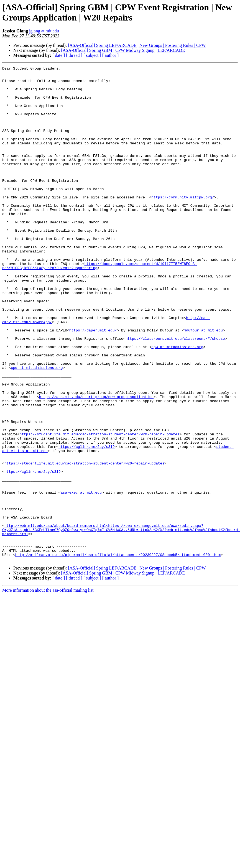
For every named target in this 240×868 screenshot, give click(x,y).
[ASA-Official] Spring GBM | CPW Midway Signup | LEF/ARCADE (123, 50)
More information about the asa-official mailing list (48, 688)
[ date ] (59, 55)
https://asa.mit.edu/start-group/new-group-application (96, 463)
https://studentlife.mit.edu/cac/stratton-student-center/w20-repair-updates (99, 508)
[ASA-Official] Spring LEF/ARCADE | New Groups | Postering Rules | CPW (137, 45)
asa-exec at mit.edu (81, 578)
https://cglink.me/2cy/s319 (87, 523)
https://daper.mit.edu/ (93, 383)
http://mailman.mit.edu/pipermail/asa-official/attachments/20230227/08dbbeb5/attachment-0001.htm (118, 653)
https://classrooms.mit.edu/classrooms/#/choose (175, 393)
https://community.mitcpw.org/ (183, 224)
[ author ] (111, 55)
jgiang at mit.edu (44, 31)
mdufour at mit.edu (203, 383)
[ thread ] (74, 55)
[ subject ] (92, 55)
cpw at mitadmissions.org (177, 403)
